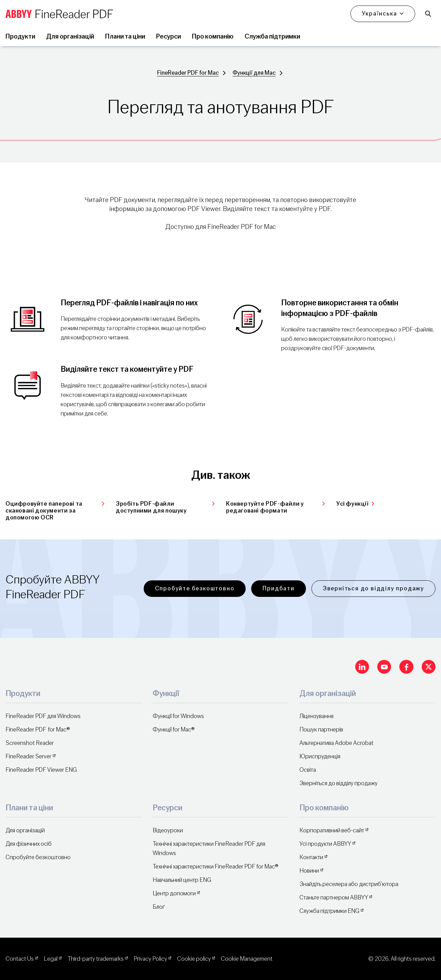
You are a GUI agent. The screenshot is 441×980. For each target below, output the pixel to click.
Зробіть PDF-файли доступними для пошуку (165, 507)
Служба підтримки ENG (329, 911)
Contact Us (20, 959)
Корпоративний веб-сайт (332, 830)
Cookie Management (247, 959)
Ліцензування (316, 716)
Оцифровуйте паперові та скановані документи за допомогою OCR (55, 511)
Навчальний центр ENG (182, 880)
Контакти (311, 857)
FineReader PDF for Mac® (38, 730)
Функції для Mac (254, 73)
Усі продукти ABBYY (325, 844)
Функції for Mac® (174, 730)
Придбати (278, 588)
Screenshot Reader (30, 743)
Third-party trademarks (96, 959)
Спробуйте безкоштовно (195, 588)
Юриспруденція (320, 756)
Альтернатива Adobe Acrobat (336, 743)
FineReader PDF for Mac (188, 73)
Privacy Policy (150, 959)
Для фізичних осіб (29, 844)
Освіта (308, 770)
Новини (309, 871)
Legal (51, 959)
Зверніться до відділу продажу (373, 588)
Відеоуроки (168, 830)
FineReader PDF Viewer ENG (41, 770)
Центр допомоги (174, 893)
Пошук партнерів (321, 730)
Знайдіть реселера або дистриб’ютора (349, 884)
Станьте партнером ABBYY (334, 898)
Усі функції (355, 504)
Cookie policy (194, 959)
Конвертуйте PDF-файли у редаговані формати (276, 507)
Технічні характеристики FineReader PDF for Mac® (216, 867)
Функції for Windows (178, 716)
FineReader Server (28, 756)
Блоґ (159, 907)
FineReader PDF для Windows (43, 716)
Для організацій (25, 830)
